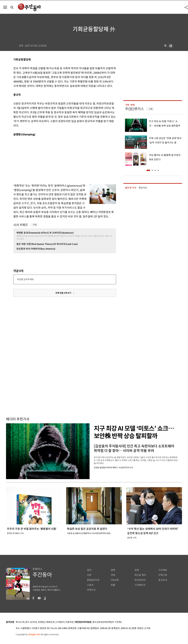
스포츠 (90, 585)
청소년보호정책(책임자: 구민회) (107, 622)
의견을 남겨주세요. (26, 279)
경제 (113, 570)
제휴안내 (50, 622)
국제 (113, 575)
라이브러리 (140, 580)
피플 (113, 585)
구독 (35, 225)
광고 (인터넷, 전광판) (35, 622)
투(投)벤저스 (134, 109)
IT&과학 (115, 580)
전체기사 (91, 590)
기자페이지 (140, 585)
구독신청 (163, 575)
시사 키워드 (21, 225)
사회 (89, 575)
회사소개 (20, 622)
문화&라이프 (93, 580)
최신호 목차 (140, 575)
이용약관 (69, 622)
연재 (137, 570)
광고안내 (163, 580)
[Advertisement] (57, 159)
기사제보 (163, 570)
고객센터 (60, 622)
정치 (89, 570)
